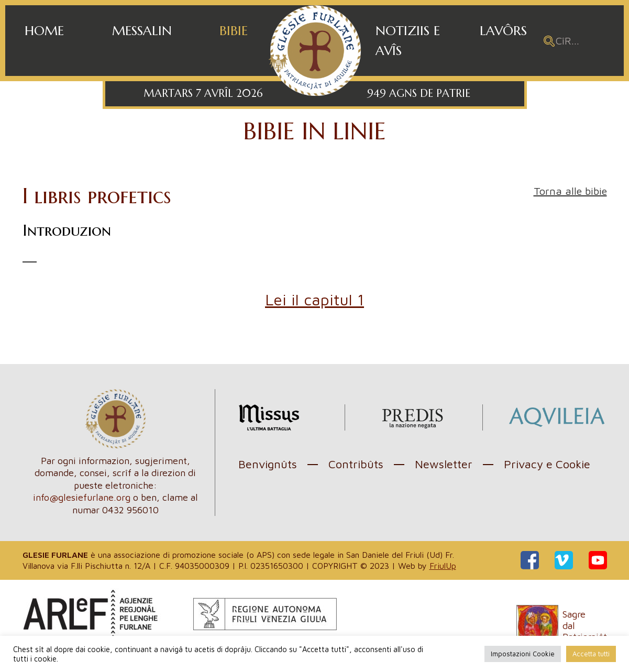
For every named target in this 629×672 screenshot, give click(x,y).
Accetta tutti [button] (591, 654)
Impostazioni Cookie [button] (523, 654)
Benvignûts (268, 464)
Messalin (142, 31)
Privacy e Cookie (547, 464)
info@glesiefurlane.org (82, 497)
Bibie (234, 31)
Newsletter (444, 464)
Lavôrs (503, 31)
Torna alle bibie (570, 191)
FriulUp (443, 566)
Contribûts (356, 464)
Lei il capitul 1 (314, 299)
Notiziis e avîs (408, 41)
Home (44, 31)
